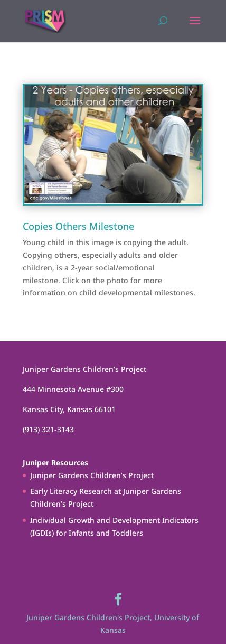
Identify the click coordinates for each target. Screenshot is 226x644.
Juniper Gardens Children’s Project (92, 475)
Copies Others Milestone (78, 226)
